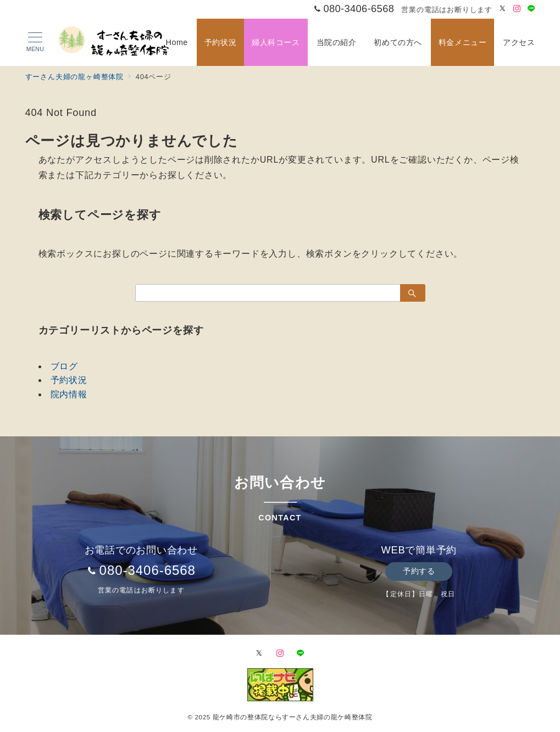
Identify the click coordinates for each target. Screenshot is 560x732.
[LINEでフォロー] (531, 9)
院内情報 (69, 394)
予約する (419, 571)
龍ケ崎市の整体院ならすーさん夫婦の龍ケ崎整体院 (293, 717)
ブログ (64, 366)
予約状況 (69, 380)
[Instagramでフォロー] (517, 9)
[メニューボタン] (35, 42)
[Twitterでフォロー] (503, 9)
